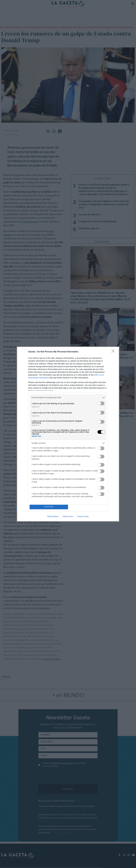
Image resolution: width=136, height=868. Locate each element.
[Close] (114, 352)
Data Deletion (53, 516)
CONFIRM (49, 507)
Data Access (68, 516)
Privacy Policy (83, 516)
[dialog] (68, 434)
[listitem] (68, 398)
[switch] (101, 403)
